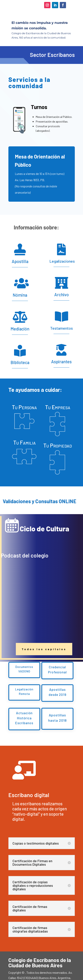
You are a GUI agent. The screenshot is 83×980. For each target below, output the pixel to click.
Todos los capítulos (44, 649)
